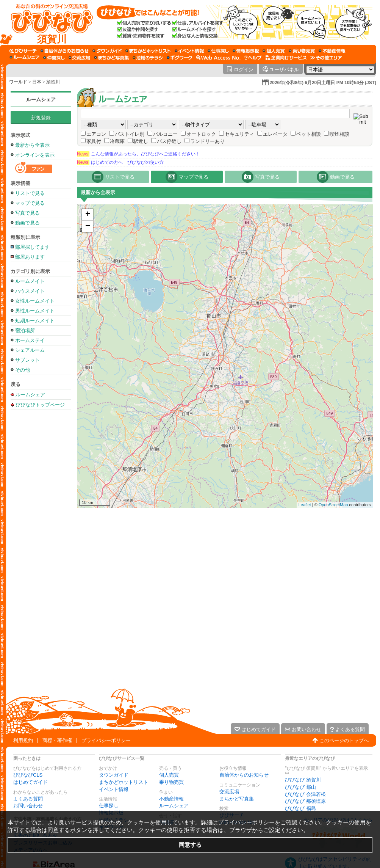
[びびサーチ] (23, 51)
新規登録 (41, 118)
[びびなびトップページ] (48, 22)
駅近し (141, 141)
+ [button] (88, 215)
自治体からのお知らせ (244, 775)
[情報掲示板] (246, 51)
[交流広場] (79, 58)
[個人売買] (274, 51)
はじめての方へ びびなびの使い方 (120, 162)
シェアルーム (30, 350)
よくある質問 (28, 799)
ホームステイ (30, 340)
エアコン (96, 134)
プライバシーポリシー (106, 740)
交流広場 (229, 792)
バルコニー (165, 134)
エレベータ (275, 134)
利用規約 (23, 740)
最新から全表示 (32, 145)
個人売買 (169, 775)
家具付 (94, 141)
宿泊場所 (25, 330)
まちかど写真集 (237, 799)
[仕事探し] (218, 51)
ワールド (18, 82)
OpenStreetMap (333, 505)
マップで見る (30, 203)
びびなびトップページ (40, 405)
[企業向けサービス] (286, 58)
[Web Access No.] (218, 58)
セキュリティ (239, 134)
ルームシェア (41, 100)
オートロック (201, 134)
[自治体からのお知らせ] (65, 51)
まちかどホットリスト (124, 782)
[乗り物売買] (302, 51)
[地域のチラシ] (148, 58)
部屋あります (30, 257)
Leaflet (305, 505)
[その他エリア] (326, 58)
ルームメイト (30, 281)
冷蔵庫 (117, 141)
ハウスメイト (30, 291)
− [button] (88, 226)
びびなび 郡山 (300, 787)
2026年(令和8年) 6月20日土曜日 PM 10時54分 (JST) (323, 83)
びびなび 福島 (300, 808)
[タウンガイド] (107, 51)
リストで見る (30, 193)
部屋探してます (32, 247)
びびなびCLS (28, 775)
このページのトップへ (344, 740)
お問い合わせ (28, 806)
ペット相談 (309, 134)
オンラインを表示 (35, 155)
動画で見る (27, 223)
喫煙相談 (339, 134)
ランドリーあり (207, 141)
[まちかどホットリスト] (148, 51)
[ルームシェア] (24, 58)
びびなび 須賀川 (303, 780)
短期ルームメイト (35, 321)
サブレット (27, 360)
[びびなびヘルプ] (253, 58)
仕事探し (109, 806)
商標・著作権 (57, 740)
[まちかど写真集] (111, 58)
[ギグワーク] (180, 58)
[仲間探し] (54, 58)
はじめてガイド (30, 782)
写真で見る (27, 213)
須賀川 (53, 82)
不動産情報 (171, 799)
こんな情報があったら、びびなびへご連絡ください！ (138, 154)
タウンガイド (114, 775)
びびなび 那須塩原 (305, 801)
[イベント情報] (189, 51)
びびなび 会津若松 (305, 794)
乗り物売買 (171, 782)
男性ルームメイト (35, 311)
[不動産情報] (332, 51)
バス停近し (169, 141)
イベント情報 (114, 789)
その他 (23, 370)
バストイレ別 (130, 134)
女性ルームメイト (35, 301)
